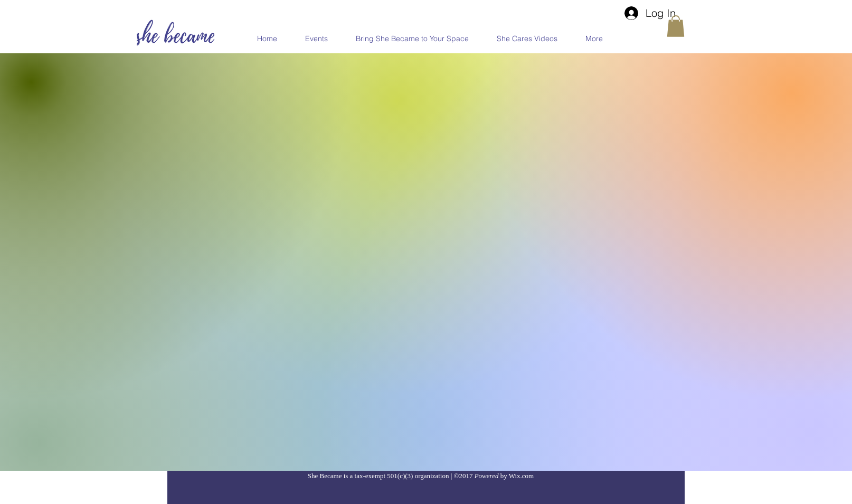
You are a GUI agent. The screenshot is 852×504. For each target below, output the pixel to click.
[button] (676, 26)
